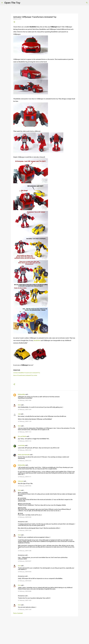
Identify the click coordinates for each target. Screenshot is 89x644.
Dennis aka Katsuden (24, 455)
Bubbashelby (21, 394)
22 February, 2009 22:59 (25, 450)
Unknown (21, 481)
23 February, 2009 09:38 (25, 517)
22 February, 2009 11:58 (25, 421)
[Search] (87, 3)
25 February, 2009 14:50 (25, 600)
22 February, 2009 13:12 (25, 432)
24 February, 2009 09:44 (25, 572)
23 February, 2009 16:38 (25, 530)
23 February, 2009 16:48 (25, 551)
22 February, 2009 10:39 (25, 409)
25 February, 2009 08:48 (25, 591)
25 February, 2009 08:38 (25, 581)
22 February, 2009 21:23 (25, 441)
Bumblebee (37, 340)
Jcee (19, 414)
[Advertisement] (44, 629)
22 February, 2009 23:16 (25, 461)
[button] (14, 22)
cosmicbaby (21, 445)
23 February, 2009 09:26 (25, 486)
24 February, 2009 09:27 (25, 561)
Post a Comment (18, 613)
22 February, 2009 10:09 (25, 400)
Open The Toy (12, 3)
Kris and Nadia (22, 436)
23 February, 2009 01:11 (25, 477)
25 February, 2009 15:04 (25, 609)
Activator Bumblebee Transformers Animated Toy (27, 373)
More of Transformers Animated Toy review (25, 375)
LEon (19, 405)
